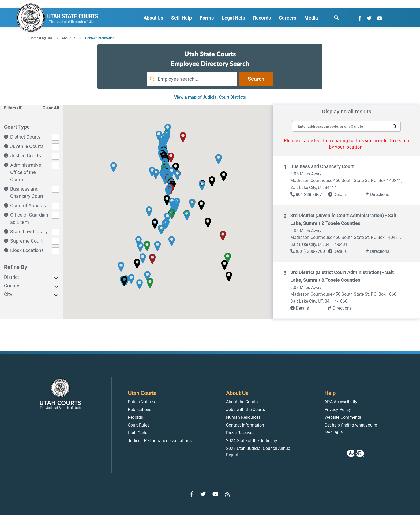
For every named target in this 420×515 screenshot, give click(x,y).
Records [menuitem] (262, 18)
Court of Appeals (28, 205)
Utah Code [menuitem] (138, 433)
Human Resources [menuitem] (243, 417)
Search (256, 79)
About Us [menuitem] (153, 18)
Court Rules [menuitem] (139, 425)
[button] (395, 126)
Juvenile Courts (27, 146)
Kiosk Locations (27, 250)
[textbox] (346, 126)
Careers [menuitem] (288, 18)
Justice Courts (26, 156)
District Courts (25, 137)
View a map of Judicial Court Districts (210, 97)
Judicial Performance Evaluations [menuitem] (160, 441)
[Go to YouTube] (380, 18)
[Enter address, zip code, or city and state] (346, 124)
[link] (309, 195)
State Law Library (29, 231)
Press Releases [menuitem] (240, 433)
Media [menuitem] (311, 18)
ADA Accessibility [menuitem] (341, 402)
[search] (336, 18)
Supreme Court (26, 241)
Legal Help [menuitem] (233, 18)
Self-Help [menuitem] (181, 18)
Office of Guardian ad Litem (29, 218)
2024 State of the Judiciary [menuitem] (252, 441)
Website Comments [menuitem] (343, 417)
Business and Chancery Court (322, 166)
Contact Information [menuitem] (245, 425)
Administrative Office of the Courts (26, 172)
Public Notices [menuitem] (141, 402)
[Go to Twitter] (369, 18)
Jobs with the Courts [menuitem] (245, 410)
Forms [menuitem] (207, 18)
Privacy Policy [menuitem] (338, 410)
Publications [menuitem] (140, 410)
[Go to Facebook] (360, 18)
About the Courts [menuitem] (242, 402)
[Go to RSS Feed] (227, 494)
